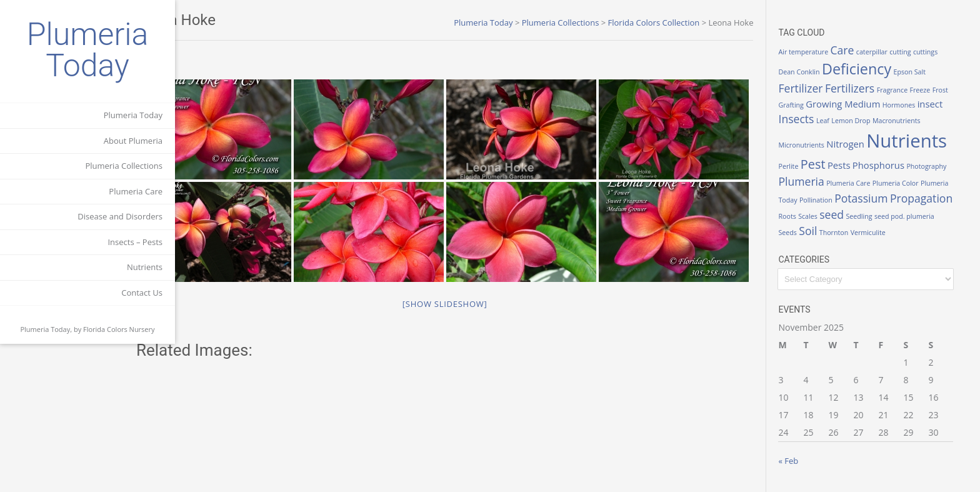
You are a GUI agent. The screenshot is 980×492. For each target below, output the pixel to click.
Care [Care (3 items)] (855, 50)
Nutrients (145, 267)
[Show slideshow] (477, 406)
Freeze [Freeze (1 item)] (933, 90)
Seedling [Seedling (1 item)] (872, 216)
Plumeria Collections (124, 166)
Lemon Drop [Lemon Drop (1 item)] (864, 121)
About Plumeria (133, 141)
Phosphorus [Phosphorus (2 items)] (891, 165)
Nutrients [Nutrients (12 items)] (920, 141)
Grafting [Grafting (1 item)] (804, 105)
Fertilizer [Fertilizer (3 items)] (813, 88)
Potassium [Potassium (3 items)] (874, 198)
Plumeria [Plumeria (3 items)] (814, 181)
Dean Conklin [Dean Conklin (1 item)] (812, 72)
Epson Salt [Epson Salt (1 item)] (922, 72)
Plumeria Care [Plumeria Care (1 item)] (861, 183)
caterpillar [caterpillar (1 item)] (884, 52)
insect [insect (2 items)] (943, 104)
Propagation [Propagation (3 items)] (934, 198)
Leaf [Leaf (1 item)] (835, 121)
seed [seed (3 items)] (845, 214)
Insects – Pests (135, 242)
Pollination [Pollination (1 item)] (828, 200)
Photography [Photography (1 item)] (939, 166)
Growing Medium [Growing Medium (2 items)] (856, 104)
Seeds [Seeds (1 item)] (800, 233)
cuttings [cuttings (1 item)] (938, 52)
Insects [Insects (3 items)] (809, 119)
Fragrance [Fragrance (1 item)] (905, 90)
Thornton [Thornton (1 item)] (846, 233)
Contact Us (142, 293)
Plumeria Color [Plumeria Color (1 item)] (908, 183)
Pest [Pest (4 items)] (826, 164)
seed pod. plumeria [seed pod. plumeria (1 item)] (917, 216)
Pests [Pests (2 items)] (852, 165)
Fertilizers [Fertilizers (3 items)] (862, 88)
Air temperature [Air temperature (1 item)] (816, 52)
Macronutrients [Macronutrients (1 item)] (909, 121)
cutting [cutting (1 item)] (913, 52)
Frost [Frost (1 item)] (953, 90)
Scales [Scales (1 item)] (821, 216)
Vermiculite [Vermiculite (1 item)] (881, 233)
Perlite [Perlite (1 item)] (801, 166)
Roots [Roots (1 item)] (800, 216)
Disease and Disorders (120, 216)
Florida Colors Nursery (119, 329)
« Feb (801, 461)
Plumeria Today (88, 50)
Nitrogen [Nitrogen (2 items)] (858, 144)
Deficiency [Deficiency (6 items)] (870, 69)
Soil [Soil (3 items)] (821, 231)
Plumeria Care (136, 191)
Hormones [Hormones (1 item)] (912, 105)
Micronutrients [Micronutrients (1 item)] (814, 145)
